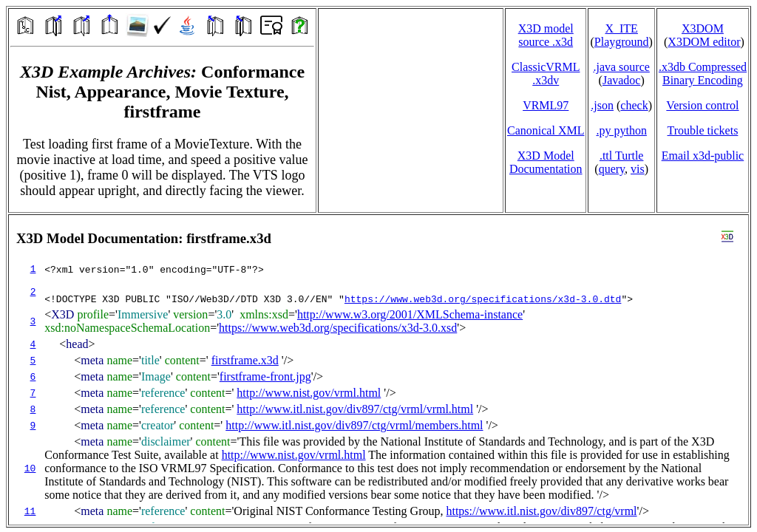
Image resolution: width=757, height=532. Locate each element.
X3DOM (703, 28)
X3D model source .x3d (546, 35)
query (612, 169)
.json (602, 105)
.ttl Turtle (622, 156)
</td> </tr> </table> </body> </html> (378, 370)
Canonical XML (546, 130)
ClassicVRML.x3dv (546, 74)
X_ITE (621, 28)
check (634, 105)
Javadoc (622, 80)
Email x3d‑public (703, 156)
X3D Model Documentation (546, 162)
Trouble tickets (703, 130)
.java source (621, 67)
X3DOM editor (704, 42)
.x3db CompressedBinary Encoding (703, 74)
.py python (621, 130)
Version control (702, 105)
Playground (622, 42)
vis (638, 169)
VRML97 (546, 105)
